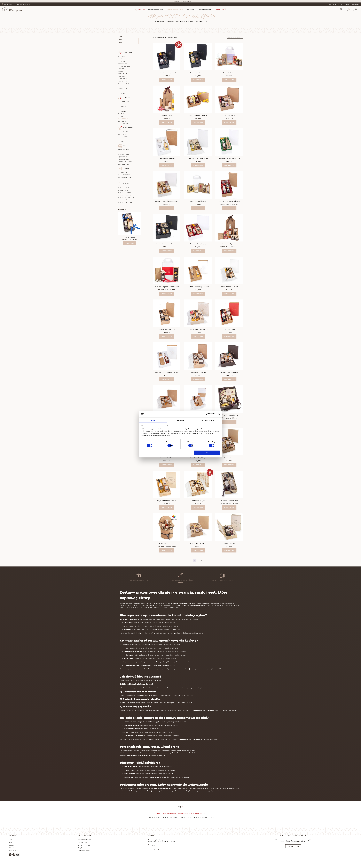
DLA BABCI (121, 109)
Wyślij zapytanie (293, 850)
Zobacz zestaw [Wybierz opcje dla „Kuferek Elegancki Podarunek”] (167, 294)
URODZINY (121, 69)
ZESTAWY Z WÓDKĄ (124, 200)
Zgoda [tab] (153, 420)
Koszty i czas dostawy (85, 843)
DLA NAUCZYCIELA (123, 104)
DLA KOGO (190, 22)
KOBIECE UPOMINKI (124, 154)
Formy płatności (83, 846)
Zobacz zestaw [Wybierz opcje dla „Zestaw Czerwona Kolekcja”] (229, 208)
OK (207, 453)
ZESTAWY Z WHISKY (123, 190)
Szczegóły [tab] (180, 420)
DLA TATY (121, 116)
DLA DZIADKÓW (123, 139)
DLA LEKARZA (122, 106)
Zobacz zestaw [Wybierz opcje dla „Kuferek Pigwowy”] (130, 243)
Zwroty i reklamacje (84, 848)
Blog (334, 4)
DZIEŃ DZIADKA (123, 89)
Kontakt (340, 4)
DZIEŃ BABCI (122, 86)
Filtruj (123, 46)
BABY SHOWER (122, 79)
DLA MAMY (121, 114)
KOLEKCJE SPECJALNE (156, 10)
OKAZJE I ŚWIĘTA (129, 53)
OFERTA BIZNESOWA (206, 10)
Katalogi (347, 4)
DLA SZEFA (121, 180)
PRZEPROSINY (122, 76)
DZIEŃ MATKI (122, 59)
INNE (125, 146)
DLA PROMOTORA (123, 101)
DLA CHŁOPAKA (123, 121)
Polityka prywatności (84, 854)
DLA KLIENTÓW (122, 172)
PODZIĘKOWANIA (123, 74)
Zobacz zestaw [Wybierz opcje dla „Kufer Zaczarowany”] (167, 550)
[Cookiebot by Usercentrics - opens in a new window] (207, 414)
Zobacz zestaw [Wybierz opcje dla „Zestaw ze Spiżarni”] (229, 251)
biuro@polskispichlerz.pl (157, 852)
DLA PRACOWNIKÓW (124, 175)
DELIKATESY (191, 10)
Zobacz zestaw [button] (167, 80)
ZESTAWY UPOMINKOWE (175, 10)
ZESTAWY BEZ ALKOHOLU (125, 202)
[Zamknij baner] (219, 414)
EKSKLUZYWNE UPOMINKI (125, 152)
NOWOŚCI (141, 10)
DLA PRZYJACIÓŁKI (123, 124)
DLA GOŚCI (121, 141)
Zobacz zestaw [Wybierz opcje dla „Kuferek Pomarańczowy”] (229, 422)
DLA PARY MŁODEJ (123, 132)
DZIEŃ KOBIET (122, 93)
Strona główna (159, 22)
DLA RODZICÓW (123, 137)
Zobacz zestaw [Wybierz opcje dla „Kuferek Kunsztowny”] (229, 508)
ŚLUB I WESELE (128, 128)
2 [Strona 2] (198, 560)
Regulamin (81, 851)
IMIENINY (120, 71)
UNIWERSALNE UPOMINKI (125, 162)
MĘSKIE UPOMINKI (123, 157)
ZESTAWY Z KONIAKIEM (125, 193)
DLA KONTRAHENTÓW (124, 177)
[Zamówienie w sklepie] (235, 37)
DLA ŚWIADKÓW (123, 134)
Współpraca (356, 4)
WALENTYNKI (122, 91)
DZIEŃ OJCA (122, 61)
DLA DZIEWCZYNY (123, 119)
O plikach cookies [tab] (208, 420)
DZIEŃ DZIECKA (122, 64)
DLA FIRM (126, 168)
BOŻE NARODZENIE (124, 84)
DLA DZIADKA (122, 111)
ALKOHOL (126, 184)
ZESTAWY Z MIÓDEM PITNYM (126, 198)
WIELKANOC (122, 56)
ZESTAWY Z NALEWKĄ (124, 195)
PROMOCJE (220, 10)
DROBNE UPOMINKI (124, 159)
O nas (329, 4)
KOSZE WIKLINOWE (124, 164)
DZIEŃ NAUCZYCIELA (124, 66)
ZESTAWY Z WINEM (123, 188)
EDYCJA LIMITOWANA (124, 149)
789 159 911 (153, 849)
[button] (18, 858)
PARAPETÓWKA (123, 81)
